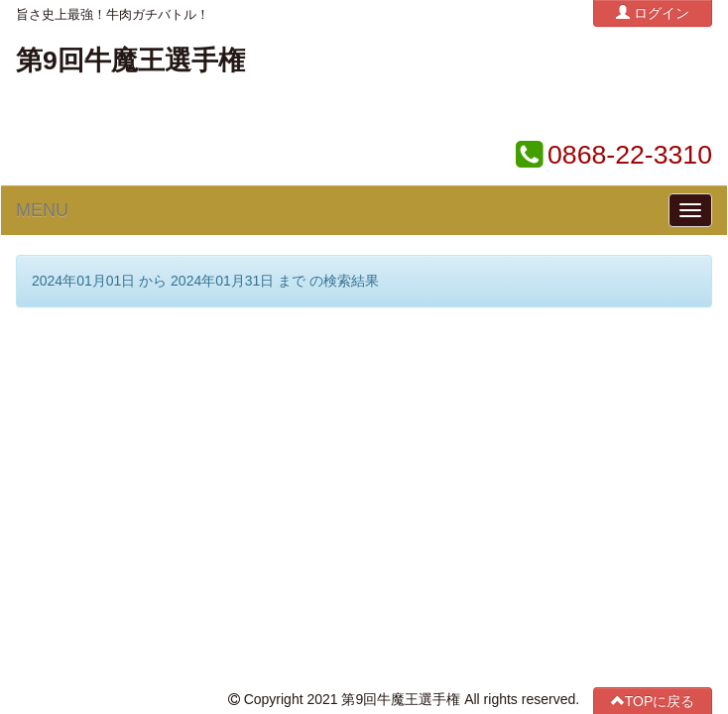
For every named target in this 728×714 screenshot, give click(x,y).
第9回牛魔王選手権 (130, 60)
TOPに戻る (653, 336)
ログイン (653, 12)
